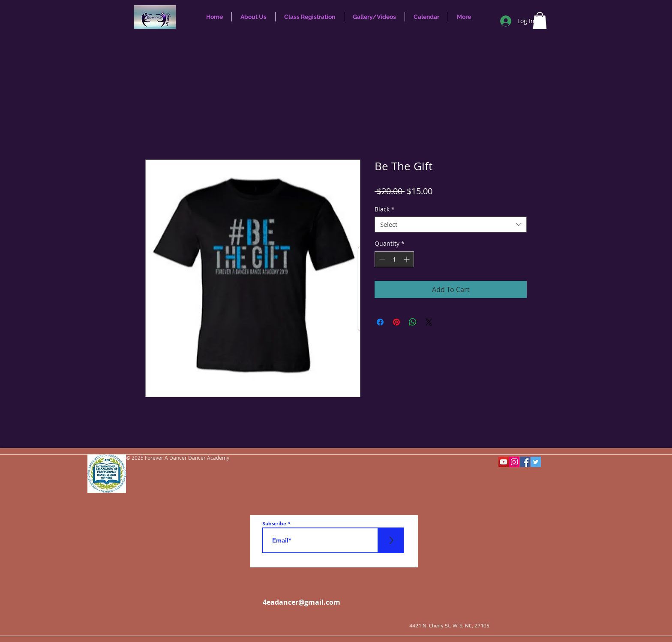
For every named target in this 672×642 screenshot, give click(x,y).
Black (385, 209)
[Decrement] (381, 259)
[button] (540, 20)
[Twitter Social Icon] (536, 462)
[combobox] (451, 225)
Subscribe (274, 523)
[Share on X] (429, 322)
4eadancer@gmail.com (301, 602)
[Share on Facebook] (380, 322)
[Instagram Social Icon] (514, 462)
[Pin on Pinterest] (396, 322)
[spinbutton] (394, 259)
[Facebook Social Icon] (525, 462)
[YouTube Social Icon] (504, 462)
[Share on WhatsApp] (413, 322)
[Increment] (407, 259)
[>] (391, 540)
